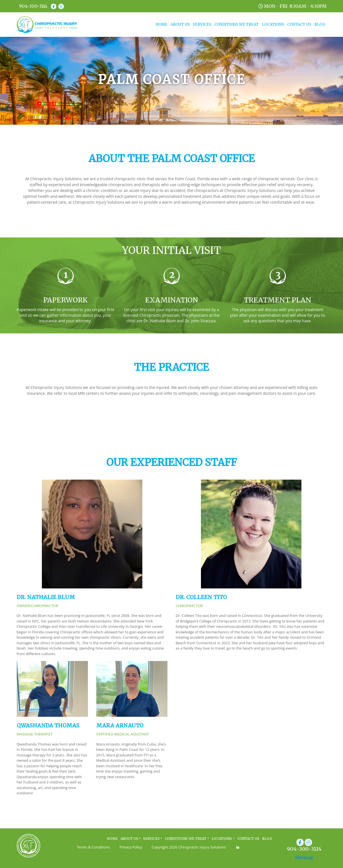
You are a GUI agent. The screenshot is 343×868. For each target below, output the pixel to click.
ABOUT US (180, 24)
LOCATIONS (273, 24)
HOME (162, 24)
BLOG (320, 24)
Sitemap (304, 857)
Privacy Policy (131, 847)
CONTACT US (299, 24)
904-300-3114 (33, 6)
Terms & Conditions (93, 847)
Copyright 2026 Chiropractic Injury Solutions (189, 847)
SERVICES (202, 24)
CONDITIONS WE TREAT (237, 24)
